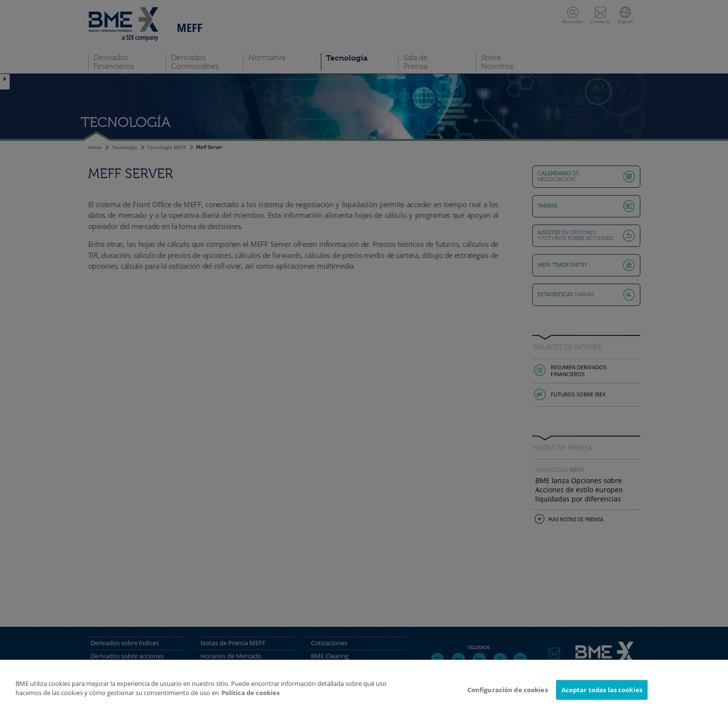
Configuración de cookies (508, 694)
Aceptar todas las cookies (602, 694)
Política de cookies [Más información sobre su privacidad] (250, 697)
